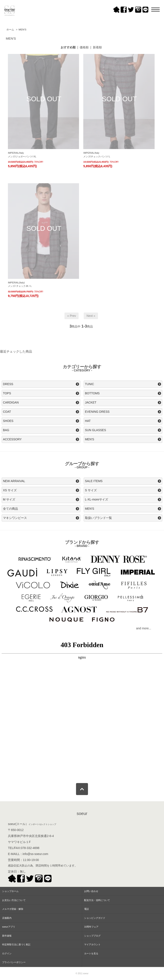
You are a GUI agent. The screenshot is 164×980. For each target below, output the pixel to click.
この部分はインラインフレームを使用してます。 (82, 708)
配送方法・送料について (97, 900)
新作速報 (7, 936)
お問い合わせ (91, 891)
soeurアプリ (9, 927)
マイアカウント (92, 944)
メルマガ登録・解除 (13, 909)
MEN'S (22, 30)
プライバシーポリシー (14, 962)
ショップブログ (92, 936)
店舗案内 (7, 918)
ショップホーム (10, 891)
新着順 (97, 47)
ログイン (7, 953)
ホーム (10, 30)
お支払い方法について (14, 900)
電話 (86, 909)
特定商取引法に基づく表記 (16, 944)
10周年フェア (91, 927)
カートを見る (91, 953)
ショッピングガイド (95, 918)
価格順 (84, 47)
